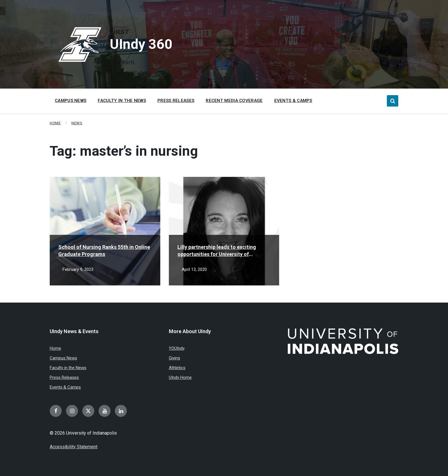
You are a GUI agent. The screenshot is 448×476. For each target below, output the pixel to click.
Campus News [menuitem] (71, 101)
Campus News (63, 358)
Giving (174, 358)
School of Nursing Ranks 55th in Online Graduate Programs (104, 251)
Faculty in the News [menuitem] (122, 101)
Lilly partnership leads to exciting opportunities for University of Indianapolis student (217, 251)
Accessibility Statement (74, 447)
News (77, 123)
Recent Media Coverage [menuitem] (234, 101)
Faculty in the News (68, 368)
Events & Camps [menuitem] (293, 101)
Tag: (124, 151)
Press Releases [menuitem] (176, 101)
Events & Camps (65, 387)
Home (55, 123)
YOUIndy (177, 348)
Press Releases (64, 377)
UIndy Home (180, 377)
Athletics (177, 368)
